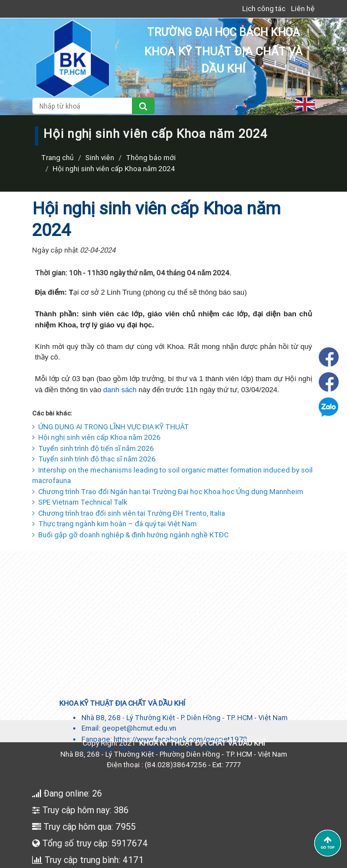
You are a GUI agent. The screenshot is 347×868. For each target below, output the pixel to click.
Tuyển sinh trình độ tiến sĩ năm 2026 (93, 448)
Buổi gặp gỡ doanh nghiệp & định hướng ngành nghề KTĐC (130, 535)
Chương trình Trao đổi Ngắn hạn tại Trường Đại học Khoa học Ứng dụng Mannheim (168, 492)
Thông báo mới (151, 158)
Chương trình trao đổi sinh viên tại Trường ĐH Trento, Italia (129, 513)
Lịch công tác (264, 9)
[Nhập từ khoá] (82, 106)
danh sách (120, 390)
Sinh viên (100, 158)
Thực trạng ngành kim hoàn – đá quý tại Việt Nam (114, 524)
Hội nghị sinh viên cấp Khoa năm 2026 (96, 437)
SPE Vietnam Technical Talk (80, 502)
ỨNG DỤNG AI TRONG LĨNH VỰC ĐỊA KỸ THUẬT (111, 427)
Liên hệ (303, 9)
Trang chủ (57, 158)
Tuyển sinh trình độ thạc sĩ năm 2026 (94, 459)
